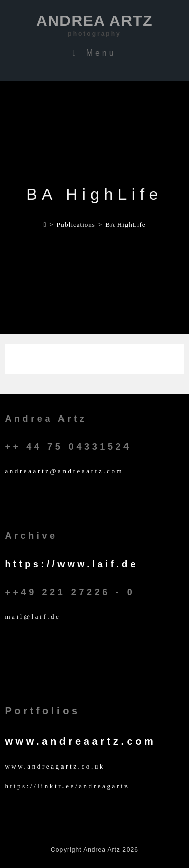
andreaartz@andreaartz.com (64, 471)
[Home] (45, 224)
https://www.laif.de (71, 564)
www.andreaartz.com (80, 741)
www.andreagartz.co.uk (55, 766)
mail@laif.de (33, 616)
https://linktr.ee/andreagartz (67, 786)
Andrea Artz (94, 25)
